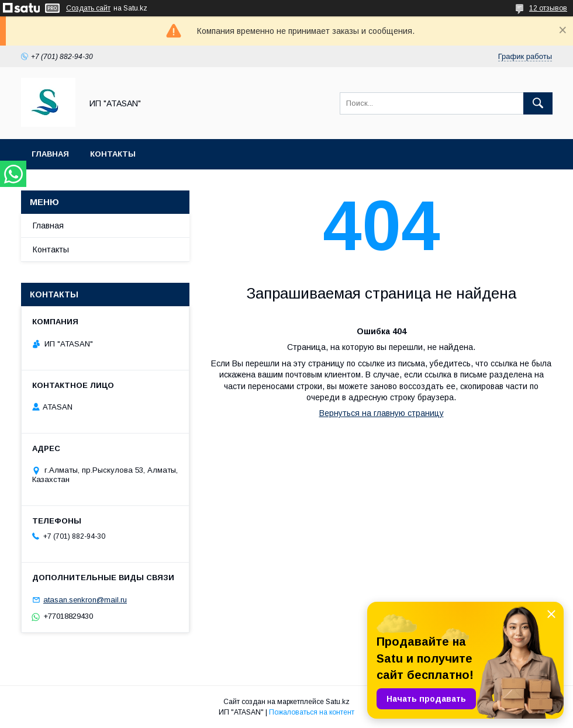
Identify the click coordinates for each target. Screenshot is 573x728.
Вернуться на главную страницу (382, 413)
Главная (50, 154)
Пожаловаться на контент (312, 712)
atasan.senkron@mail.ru (85, 600)
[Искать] (538, 103)
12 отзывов (548, 8)
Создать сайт (88, 8)
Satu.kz (338, 702)
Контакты (113, 154)
